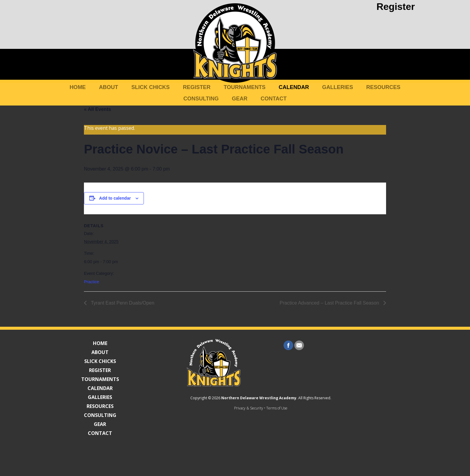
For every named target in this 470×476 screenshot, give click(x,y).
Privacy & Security (223, 457)
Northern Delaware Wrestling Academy (233, 447)
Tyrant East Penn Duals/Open (122, 303)
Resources (383, 87)
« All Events (97, 109)
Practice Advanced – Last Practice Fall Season (330, 303)
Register (396, 7)
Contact (274, 99)
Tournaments (245, 87)
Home (78, 87)
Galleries (338, 87)
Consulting (201, 99)
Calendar (294, 87)
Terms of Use (251, 457)
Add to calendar (115, 198)
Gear (240, 99)
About (109, 87)
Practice (92, 282)
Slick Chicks (150, 87)
